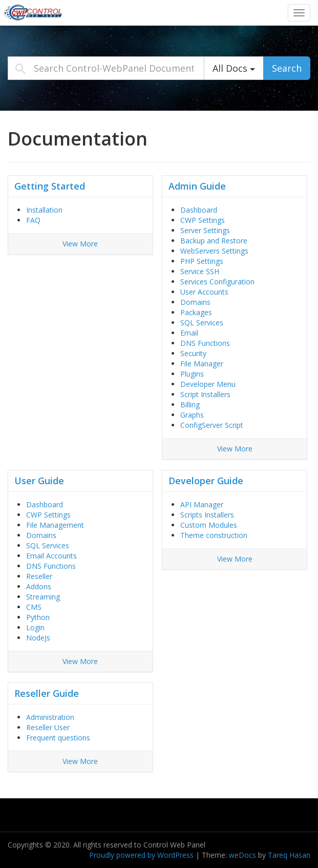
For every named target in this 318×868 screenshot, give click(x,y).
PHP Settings (202, 261)
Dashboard (199, 210)
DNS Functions (205, 343)
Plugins (192, 374)
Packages (196, 312)
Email (189, 333)
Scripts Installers (207, 515)
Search (287, 68)
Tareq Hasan (289, 855)
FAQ (33, 220)
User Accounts (204, 292)
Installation (44, 210)
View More (80, 244)
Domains (195, 302)
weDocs (242, 855)
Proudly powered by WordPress (141, 855)
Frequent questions (58, 738)
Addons (39, 586)
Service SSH (200, 271)
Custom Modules (209, 525)
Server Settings (205, 230)
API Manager (202, 504)
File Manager (202, 364)
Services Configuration (217, 282)
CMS (34, 607)
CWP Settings (203, 220)
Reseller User (48, 727)
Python (38, 617)
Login (35, 627)
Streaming (43, 597)
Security (193, 353)
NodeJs (38, 638)
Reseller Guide (47, 693)
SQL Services (202, 323)
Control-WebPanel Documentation (64, 12)
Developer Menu (208, 384)
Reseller (39, 576)
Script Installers (205, 394)
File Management (55, 525)
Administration (50, 717)
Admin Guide (197, 186)
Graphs (192, 415)
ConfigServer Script (212, 425)
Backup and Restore (214, 241)
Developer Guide (206, 481)
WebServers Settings (214, 251)
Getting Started (50, 186)
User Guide (39, 481)
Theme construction (214, 535)
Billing (190, 405)
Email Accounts (51, 556)
